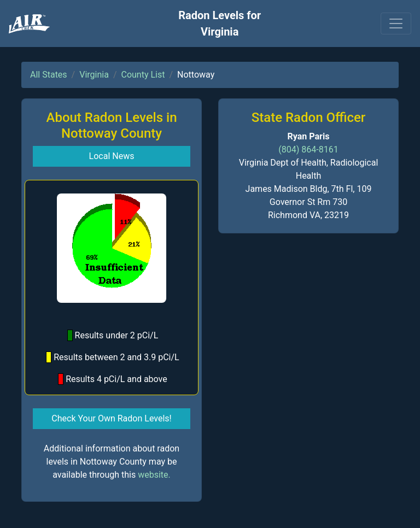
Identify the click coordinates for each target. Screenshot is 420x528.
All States (49, 75)
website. (154, 475)
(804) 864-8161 (308, 149)
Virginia (94, 75)
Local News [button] (112, 156)
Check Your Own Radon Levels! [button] (111, 418)
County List (143, 75)
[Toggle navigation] (396, 24)
